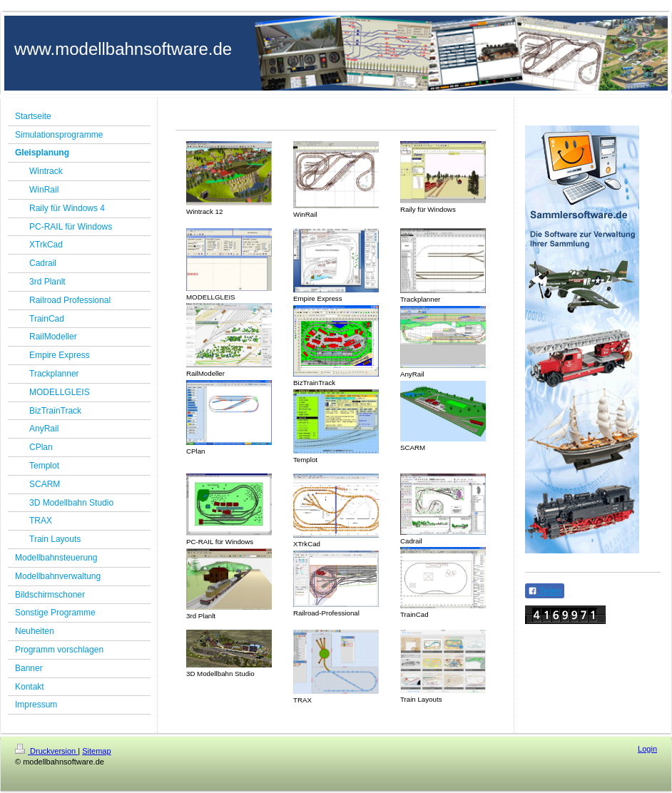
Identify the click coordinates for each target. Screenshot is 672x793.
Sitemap (96, 751)
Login (647, 749)
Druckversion (46, 751)
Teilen (545, 591)
